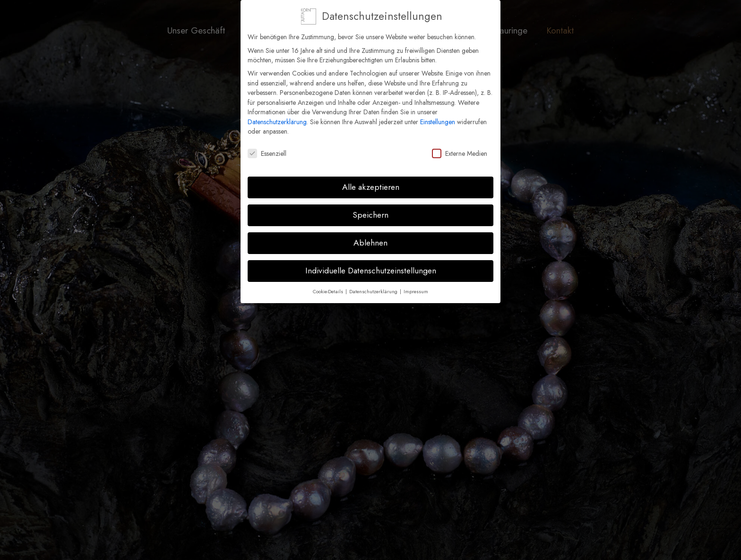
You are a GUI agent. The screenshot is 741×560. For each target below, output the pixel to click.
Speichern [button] (370, 211)
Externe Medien (460, 150)
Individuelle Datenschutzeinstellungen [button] (371, 266)
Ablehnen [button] (370, 238)
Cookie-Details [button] (329, 287)
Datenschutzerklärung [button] (374, 287)
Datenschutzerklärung (277, 118)
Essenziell (267, 150)
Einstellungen (438, 118)
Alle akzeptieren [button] (371, 183)
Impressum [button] (416, 287)
